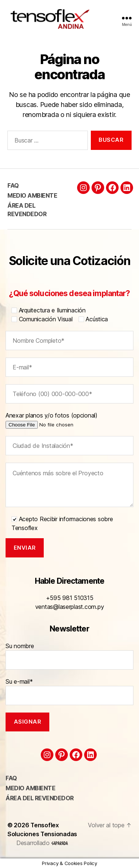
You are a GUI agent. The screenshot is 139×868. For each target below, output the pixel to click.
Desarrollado (42, 843)
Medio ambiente (32, 195)
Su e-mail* (69, 691)
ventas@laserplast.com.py (70, 607)
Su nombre (69, 656)
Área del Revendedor (40, 798)
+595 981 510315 (70, 598)
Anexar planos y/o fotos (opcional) (62, 420)
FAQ (13, 185)
